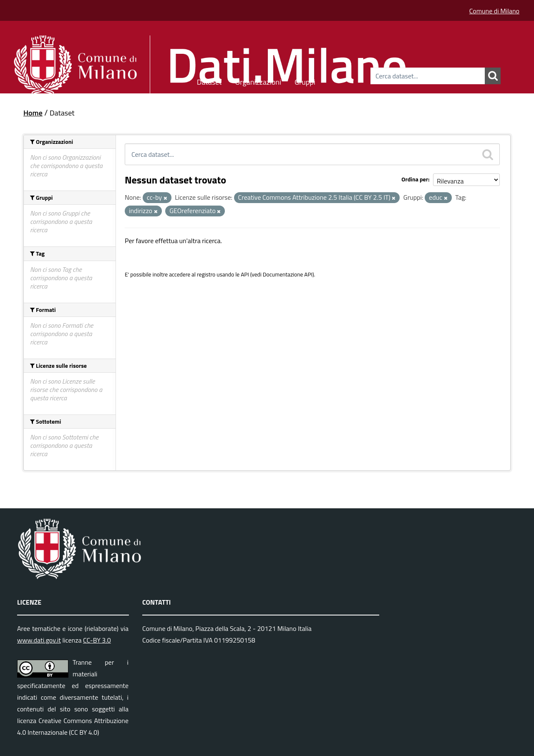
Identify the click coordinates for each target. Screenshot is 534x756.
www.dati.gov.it (39, 640)
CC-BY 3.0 (97, 640)
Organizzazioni (258, 81)
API (245, 274)
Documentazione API (288, 274)
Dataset (209, 81)
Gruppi (305, 81)
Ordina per (415, 179)
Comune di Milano (494, 11)
